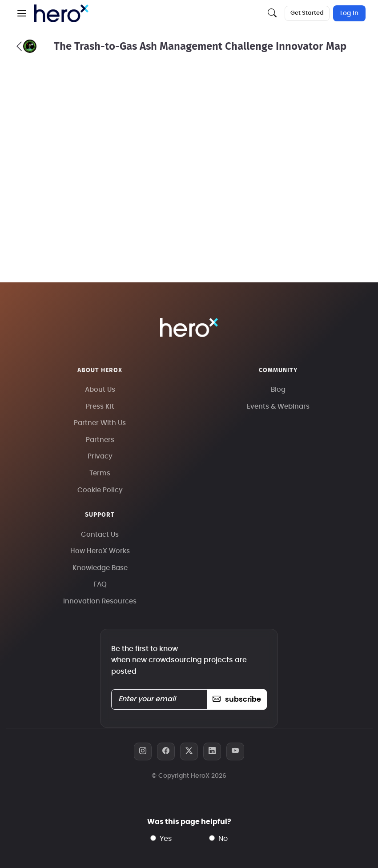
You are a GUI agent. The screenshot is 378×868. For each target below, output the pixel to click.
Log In (349, 13)
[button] (22, 13)
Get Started (307, 13)
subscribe (237, 699)
